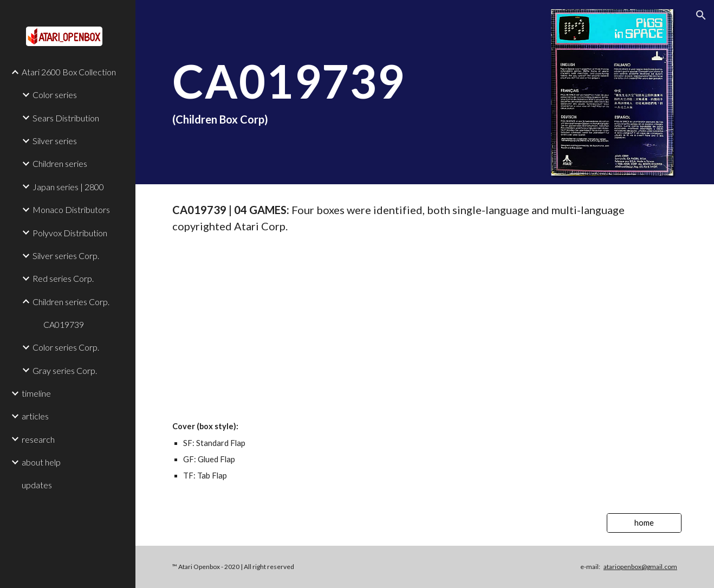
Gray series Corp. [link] (65, 370)
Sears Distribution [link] (66, 118)
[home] (644, 523)
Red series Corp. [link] (63, 278)
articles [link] (35, 416)
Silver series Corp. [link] (66, 256)
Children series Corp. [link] (71, 302)
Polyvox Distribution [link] (70, 233)
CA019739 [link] (64, 324)
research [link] (38, 439)
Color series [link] (55, 95)
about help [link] (41, 462)
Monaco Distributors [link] (71, 209)
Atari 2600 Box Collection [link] (69, 72)
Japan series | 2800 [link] (68, 187)
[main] (425, 92)
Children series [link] (60, 163)
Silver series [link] (55, 141)
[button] (701, 15)
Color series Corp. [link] (66, 347)
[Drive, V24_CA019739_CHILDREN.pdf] (425, 327)
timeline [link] (36, 393)
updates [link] (37, 485)
